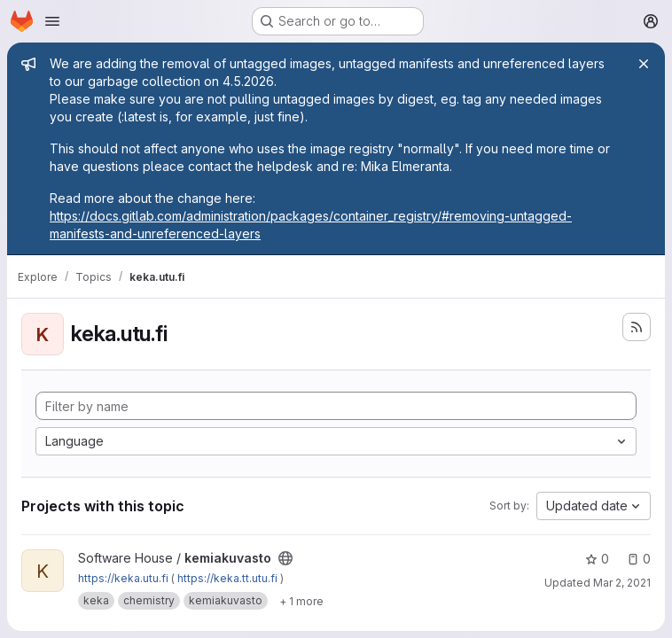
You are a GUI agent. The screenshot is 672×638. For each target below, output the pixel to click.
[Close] (644, 64)
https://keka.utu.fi (123, 578)
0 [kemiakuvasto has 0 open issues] (639, 559)
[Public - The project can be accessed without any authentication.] (285, 558)
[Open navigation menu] (52, 21)
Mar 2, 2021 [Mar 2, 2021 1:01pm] (622, 583)
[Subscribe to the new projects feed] (637, 327)
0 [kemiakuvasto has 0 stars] (597, 559)
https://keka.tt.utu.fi (227, 578)
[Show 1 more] (301, 601)
